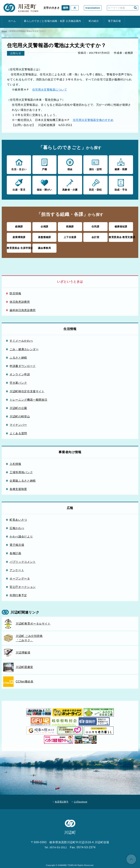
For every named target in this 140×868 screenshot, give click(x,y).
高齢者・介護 (70, 184)
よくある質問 (18, 431)
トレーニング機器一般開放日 (28, 398)
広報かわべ (17, 526)
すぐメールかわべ (21, 339)
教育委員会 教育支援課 (121, 236)
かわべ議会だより (21, 535)
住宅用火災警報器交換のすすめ (93, 120)
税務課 (70, 226)
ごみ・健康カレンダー (24, 347)
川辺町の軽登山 (20, 414)
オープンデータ (20, 577)
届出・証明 (95, 164)
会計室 (95, 236)
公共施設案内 (73, 21)
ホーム (12, 21)
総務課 (19, 226)
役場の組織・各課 (53, 21)
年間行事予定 (18, 593)
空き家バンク (18, 381)
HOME (5, 31)
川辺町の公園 (18, 406)
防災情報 (15, 291)
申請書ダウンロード (23, 364)
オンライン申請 (20, 372)
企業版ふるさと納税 (23, 479)
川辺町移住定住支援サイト (27, 389)
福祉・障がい (45, 184)
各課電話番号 (60, 799)
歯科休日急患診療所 (23, 308)
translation (93, 8)
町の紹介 (94, 21)
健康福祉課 (121, 226)
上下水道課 (70, 236)
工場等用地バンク (21, 470)
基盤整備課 (44, 236)
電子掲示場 (114, 21)
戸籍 (45, 164)
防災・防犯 (95, 184)
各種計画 (15, 551)
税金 (70, 164)
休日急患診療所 (20, 300)
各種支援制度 (18, 487)
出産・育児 (19, 184)
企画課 (45, 226)
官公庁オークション (23, 585)
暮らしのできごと (32, 21)
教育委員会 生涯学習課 (19, 246)
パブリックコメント (23, 560)
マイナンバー (18, 423)
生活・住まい (19, 164)
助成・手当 (121, 184)
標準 (66, 8)
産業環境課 (19, 236)
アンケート (17, 568)
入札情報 (15, 462)
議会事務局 (44, 246)
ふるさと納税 (18, 356)
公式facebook (82, 799)
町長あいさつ (18, 518)
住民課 (95, 226)
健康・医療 (121, 164)
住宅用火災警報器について (50, 90)
